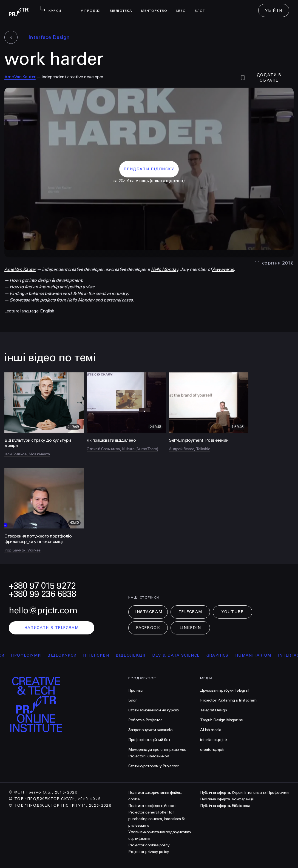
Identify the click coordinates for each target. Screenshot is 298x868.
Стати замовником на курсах (154, 710)
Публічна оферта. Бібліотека (225, 806)
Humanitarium (261, 655)
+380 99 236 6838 (42, 594)
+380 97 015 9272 (42, 586)
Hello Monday (165, 269)
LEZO (183, 7)
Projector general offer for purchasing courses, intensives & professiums (157, 819)
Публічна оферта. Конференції (227, 799)
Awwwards (223, 269)
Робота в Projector (145, 720)
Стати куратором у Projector (154, 766)
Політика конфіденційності (152, 806)
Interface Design (49, 37)
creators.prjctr (212, 750)
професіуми (34, 655)
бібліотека (123, 7)
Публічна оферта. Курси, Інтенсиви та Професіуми (244, 793)
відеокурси (70, 655)
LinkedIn (190, 628)
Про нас (135, 690)
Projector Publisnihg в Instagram (228, 700)
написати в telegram (52, 628)
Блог (202, 7)
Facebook (148, 628)
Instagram (149, 612)
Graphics (225, 655)
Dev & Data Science (184, 655)
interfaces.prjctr (214, 740)
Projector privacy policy (149, 852)
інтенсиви (104, 655)
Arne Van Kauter (20, 77)
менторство (157, 7)
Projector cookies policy (149, 845)
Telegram (190, 612)
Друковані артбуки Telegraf (224, 690)
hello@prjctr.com (43, 610)
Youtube (232, 612)
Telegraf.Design (214, 710)
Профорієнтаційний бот (149, 740)
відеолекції (139, 655)
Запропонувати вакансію (151, 730)
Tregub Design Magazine (222, 720)
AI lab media (211, 730)
